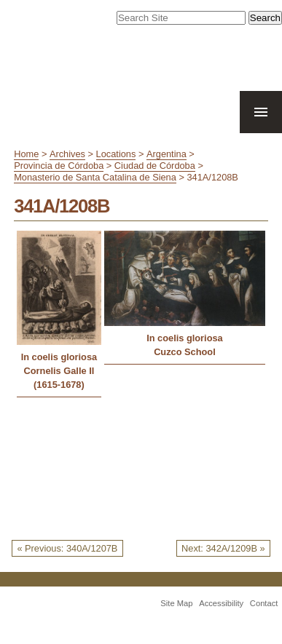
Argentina (167, 154)
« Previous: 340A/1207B (67, 548)
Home (26, 154)
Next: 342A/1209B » (223, 548)
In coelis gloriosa (59, 357)
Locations (116, 154)
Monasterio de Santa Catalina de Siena (95, 177)
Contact (264, 603)
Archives (67, 154)
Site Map (176, 603)
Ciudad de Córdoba (155, 166)
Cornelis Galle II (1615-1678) (59, 378)
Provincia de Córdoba (59, 166)
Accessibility (221, 603)
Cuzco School (185, 352)
